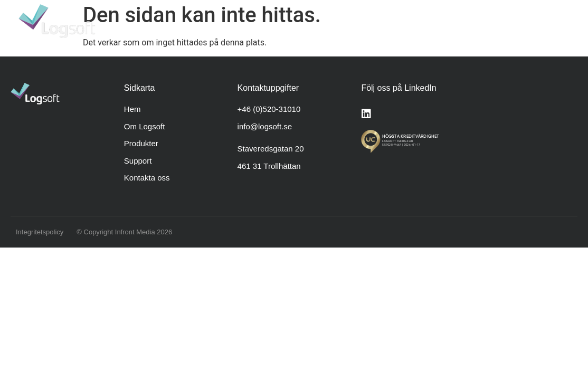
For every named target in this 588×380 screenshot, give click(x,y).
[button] (564, 21)
